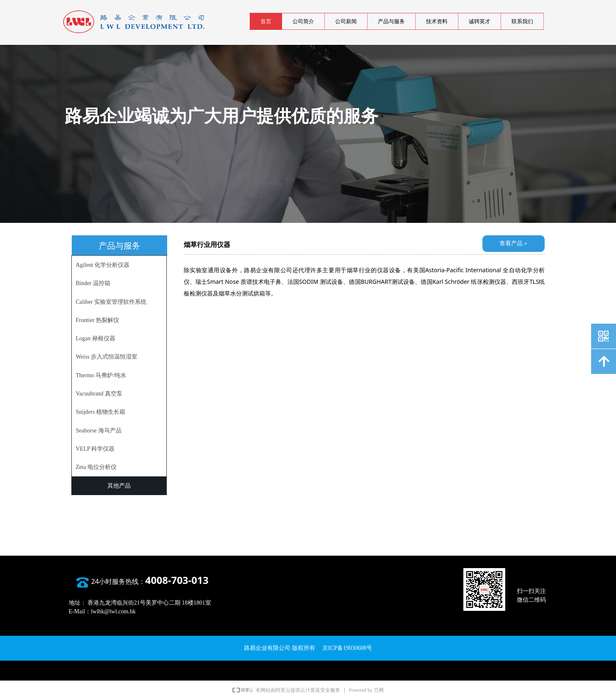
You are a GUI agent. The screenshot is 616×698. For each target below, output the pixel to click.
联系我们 (522, 21)
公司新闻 (346, 21)
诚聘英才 (480, 21)
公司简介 (303, 21)
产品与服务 (391, 21)
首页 (266, 21)
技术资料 (437, 21)
